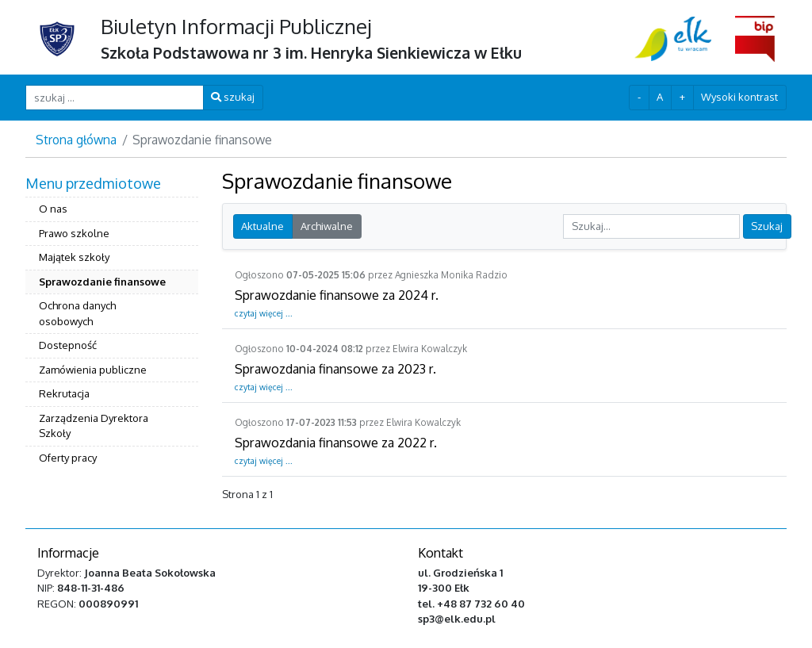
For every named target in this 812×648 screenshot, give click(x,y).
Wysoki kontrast (739, 97)
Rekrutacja (64, 393)
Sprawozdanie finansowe (102, 282)
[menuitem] (112, 322)
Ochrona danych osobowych (77, 313)
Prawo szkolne (74, 233)
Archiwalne (327, 226)
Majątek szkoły (74, 257)
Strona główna (76, 140)
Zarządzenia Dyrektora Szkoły (94, 426)
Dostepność (68, 345)
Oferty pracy (68, 458)
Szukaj (767, 226)
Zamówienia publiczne (93, 370)
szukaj (233, 97)
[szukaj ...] (115, 97)
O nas (53, 209)
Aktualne (262, 226)
